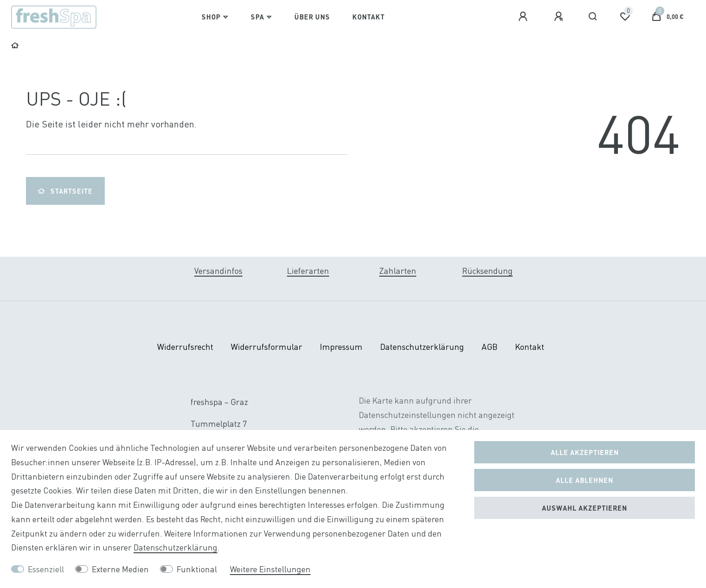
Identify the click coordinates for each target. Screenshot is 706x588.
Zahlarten (398, 271)
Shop (211, 17)
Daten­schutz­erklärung (422, 347)
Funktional (197, 569)
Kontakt (369, 17)
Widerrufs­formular (267, 347)
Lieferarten (308, 271)
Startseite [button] (65, 191)
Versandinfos (218, 271)
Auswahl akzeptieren (585, 508)
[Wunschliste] (625, 17)
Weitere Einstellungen (270, 569)
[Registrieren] (560, 17)
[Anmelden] (524, 17)
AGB (490, 347)
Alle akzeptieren (585, 452)
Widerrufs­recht (185, 347)
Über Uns (312, 17)
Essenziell (46, 569)
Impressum (341, 347)
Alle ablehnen (585, 480)
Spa (258, 17)
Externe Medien (120, 569)
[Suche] (593, 17)
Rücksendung (487, 271)
